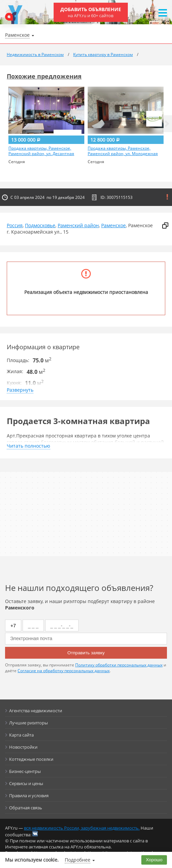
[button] (167, 124)
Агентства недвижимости (36, 711)
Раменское (113, 225)
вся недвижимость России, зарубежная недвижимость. (82, 828)
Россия (15, 225)
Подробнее (78, 860)
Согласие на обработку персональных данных (64, 671)
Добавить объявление (91, 12)
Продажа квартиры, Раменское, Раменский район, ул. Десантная (41, 151)
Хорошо (154, 860)
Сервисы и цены (26, 783)
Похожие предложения (44, 76)
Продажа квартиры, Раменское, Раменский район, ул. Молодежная (123, 151)
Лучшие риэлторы (28, 723)
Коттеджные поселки (31, 759)
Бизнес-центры (25, 771)
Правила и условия (29, 796)
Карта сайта (21, 735)
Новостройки (23, 747)
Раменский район (78, 225)
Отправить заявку (86, 653)
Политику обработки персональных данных (119, 665)
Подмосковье (40, 225)
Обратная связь (26, 808)
